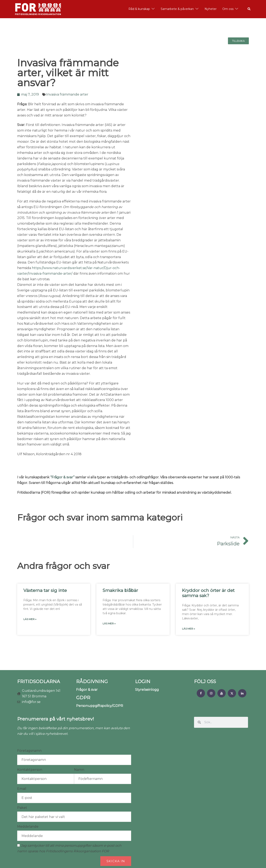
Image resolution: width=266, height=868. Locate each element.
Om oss (228, 9)
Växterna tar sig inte (45, 590)
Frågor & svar (87, 690)
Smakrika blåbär (120, 590)
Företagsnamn (29, 751)
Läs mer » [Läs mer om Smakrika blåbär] (109, 623)
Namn (79, 770)
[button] (249, 9)
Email (22, 789)
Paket (22, 808)
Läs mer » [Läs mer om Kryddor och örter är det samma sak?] (189, 629)
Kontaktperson (30, 770)
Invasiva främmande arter (67, 94)
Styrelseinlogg (147, 690)
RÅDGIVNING (92, 682)
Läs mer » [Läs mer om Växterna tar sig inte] (30, 619)
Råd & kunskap (139, 9)
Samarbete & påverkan (177, 9)
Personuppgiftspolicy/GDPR (100, 706)
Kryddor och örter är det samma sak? (208, 593)
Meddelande (28, 827)
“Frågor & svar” (62, 477)
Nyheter (211, 9)
